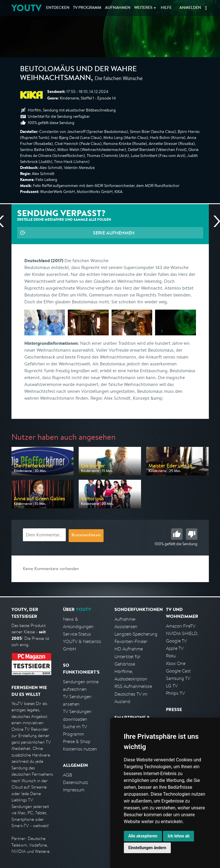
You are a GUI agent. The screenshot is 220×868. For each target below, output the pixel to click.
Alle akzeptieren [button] (143, 836)
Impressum (74, 790)
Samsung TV (178, 678)
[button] (206, 8)
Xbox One (176, 663)
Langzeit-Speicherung (136, 634)
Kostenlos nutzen (80, 749)
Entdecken (58, 8)
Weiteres (143, 8)
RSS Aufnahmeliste (133, 686)
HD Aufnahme (129, 649)
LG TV (172, 686)
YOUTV (26, 8)
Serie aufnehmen (114, 233)
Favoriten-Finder (131, 641)
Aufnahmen (118, 8)
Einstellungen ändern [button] (147, 848)
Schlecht (192, 534)
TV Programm (87, 8)
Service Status (77, 634)
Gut (177, 534)
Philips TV (175, 693)
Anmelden (190, 8)
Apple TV (175, 648)
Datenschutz (76, 782)
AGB (68, 775)
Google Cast (178, 671)
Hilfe (166, 8)
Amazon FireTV (181, 626)
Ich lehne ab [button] (179, 836)
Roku (171, 656)
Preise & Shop (77, 741)
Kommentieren (86, 535)
